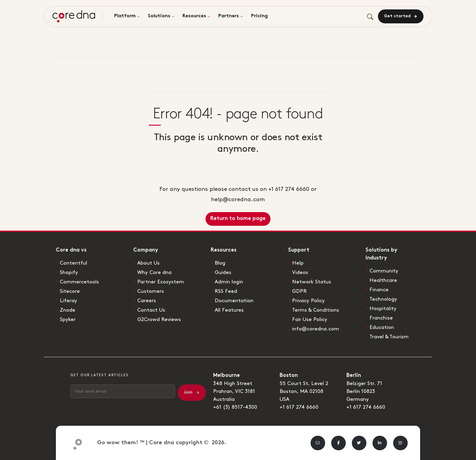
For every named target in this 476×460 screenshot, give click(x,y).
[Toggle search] (370, 17)
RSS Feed (226, 291)
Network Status (312, 282)
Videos (300, 272)
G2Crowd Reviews (159, 320)
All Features (229, 310)
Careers (147, 301)
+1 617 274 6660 (299, 407)
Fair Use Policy (310, 320)
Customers (151, 291)
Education (382, 327)
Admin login (229, 282)
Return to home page (238, 219)
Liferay (68, 301)
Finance (379, 290)
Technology (383, 299)
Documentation (234, 301)
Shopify (69, 272)
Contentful (73, 263)
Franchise (381, 318)
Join (192, 393)
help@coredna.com (238, 200)
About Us (148, 263)
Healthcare (383, 280)
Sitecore (70, 291)
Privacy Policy (308, 301)
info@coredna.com (316, 329)
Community (384, 271)
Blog (220, 263)
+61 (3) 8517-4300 (235, 407)
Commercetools (79, 282)
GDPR (299, 291)
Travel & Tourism (389, 337)
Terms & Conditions (316, 310)
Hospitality (383, 309)
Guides (223, 272)
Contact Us (151, 310)
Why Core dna (154, 272)
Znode (68, 310)
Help (298, 263)
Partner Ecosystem (161, 282)
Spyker (68, 320)
